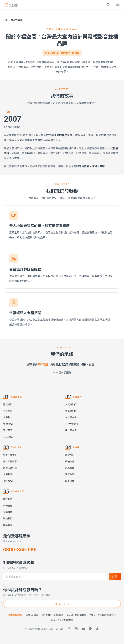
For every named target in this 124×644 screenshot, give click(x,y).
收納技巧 (70, 461)
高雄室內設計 (72, 430)
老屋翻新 (8, 411)
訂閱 (115, 576)
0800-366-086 (20, 550)
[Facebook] (69, 629)
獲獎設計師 (71, 411)
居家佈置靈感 (10, 468)
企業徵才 (8, 512)
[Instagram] (76, 629)
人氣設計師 (71, 404)
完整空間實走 (10, 455)
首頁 (6, 20)
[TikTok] (97, 629)
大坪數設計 (9, 474)
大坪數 (7, 417)
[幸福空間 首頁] (11, 5)
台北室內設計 (72, 417)
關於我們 (8, 499)
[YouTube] (83, 629)
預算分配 (70, 474)
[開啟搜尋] (108, 5)
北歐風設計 (9, 424)
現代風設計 (9, 430)
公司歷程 (8, 505)
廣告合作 (62, 604)
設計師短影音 (10, 461)
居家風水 (70, 455)
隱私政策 (8, 525)
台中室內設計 (72, 424)
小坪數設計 (9, 481)
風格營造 (70, 468)
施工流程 (70, 481)
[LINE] (90, 629)
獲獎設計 (8, 404)
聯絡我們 (8, 518)
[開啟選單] (118, 5)
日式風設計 (9, 437)
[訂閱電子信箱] (55, 576)
